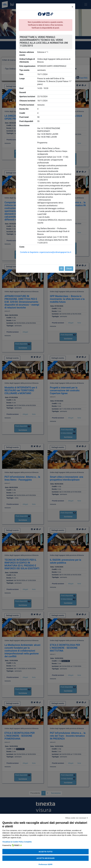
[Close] (73, 7)
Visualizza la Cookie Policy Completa (17, 842)
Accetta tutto (46, 852)
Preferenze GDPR (46, 864)
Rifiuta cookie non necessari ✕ (77, 818)
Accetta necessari (45, 858)
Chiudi (69, 269)
